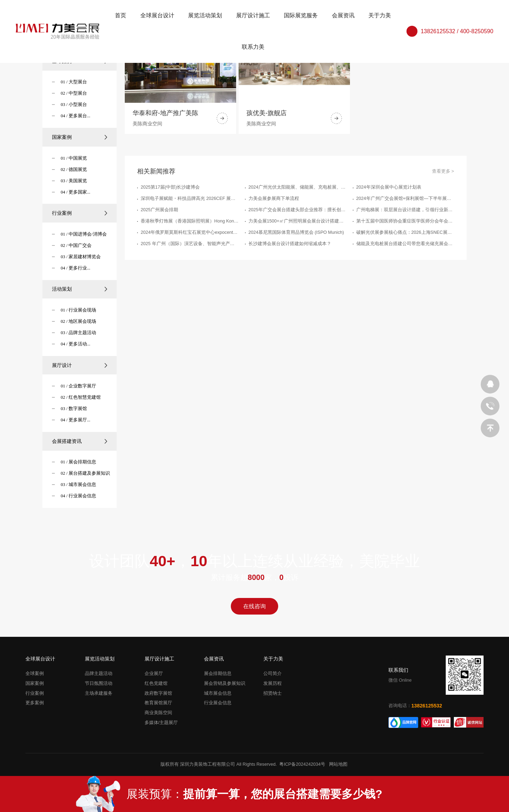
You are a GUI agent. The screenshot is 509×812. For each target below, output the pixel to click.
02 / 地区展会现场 (78, 321)
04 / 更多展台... (76, 116)
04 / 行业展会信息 (78, 496)
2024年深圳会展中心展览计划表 (389, 187)
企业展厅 (154, 674)
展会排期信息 (218, 674)
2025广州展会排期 (159, 210)
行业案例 (80, 213)
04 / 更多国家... (76, 192)
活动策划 (80, 289)
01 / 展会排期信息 (78, 462)
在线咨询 (255, 606)
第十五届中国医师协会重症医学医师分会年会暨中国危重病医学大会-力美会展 (405, 221)
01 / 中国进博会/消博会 (84, 234)
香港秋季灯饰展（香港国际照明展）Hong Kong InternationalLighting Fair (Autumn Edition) (190, 221)
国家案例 (80, 137)
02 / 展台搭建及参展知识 (85, 473)
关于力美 (380, 15)
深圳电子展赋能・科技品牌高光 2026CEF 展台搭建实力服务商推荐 (190, 198)
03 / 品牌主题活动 (78, 333)
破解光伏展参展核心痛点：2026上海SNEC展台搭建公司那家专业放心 (405, 232)
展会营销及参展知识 (225, 683)
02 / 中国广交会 (76, 245)
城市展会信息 (218, 693)
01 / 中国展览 (74, 158)
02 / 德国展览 (74, 170)
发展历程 (273, 683)
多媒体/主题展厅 (161, 723)
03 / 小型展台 (74, 105)
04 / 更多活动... (76, 344)
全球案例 (35, 674)
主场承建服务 (99, 693)
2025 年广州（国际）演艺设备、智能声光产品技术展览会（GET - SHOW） (190, 244)
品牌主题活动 (99, 674)
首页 (121, 15)
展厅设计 (80, 365)
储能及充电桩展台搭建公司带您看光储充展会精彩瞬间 (405, 244)
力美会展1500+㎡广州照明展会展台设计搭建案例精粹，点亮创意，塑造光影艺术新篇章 (297, 221)
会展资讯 (343, 15)
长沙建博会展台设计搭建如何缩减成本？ (290, 244)
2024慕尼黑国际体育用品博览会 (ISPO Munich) (296, 232)
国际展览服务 (301, 15)
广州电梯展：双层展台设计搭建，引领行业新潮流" (405, 210)
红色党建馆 (156, 683)
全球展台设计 (157, 15)
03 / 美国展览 (74, 181)
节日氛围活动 (99, 683)
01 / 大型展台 (74, 82)
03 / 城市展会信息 (78, 485)
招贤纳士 (273, 693)
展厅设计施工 (253, 15)
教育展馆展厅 (158, 703)
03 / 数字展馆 (74, 409)
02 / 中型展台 (74, 93)
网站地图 (338, 764)
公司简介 (273, 674)
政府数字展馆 (158, 693)
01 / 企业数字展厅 (78, 386)
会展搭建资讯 (80, 441)
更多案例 (35, 703)
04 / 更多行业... (76, 268)
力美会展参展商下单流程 (274, 198)
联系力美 (253, 47)
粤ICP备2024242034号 (302, 764)
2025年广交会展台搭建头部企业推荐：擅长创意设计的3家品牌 (297, 210)
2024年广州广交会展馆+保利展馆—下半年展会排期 (405, 198)
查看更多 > (443, 171)
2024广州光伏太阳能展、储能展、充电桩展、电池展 (297, 187)
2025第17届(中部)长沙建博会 (170, 187)
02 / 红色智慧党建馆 (81, 397)
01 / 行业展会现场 (78, 310)
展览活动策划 (205, 15)
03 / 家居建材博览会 (81, 257)
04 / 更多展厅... (76, 420)
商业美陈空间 (158, 713)
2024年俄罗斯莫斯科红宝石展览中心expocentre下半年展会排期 (190, 232)
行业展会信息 (218, 703)
